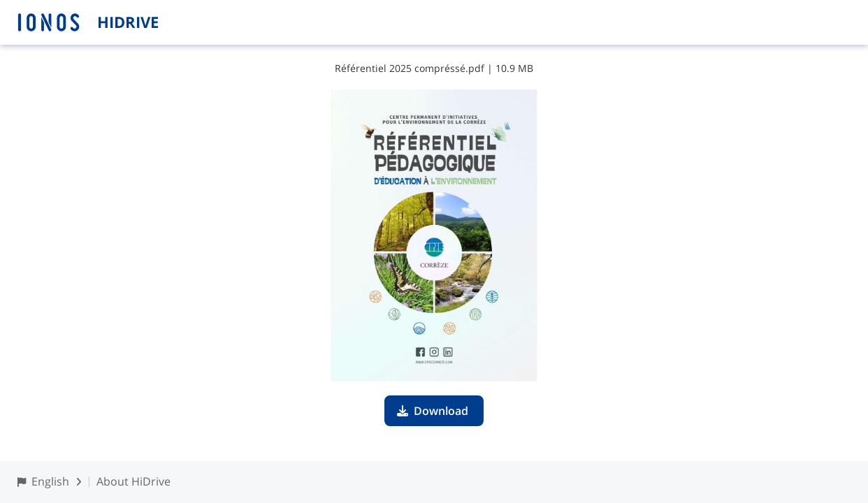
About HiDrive (133, 481)
